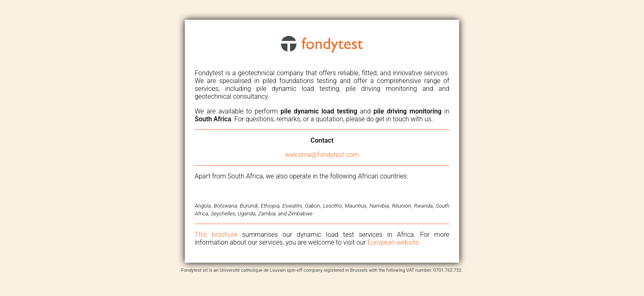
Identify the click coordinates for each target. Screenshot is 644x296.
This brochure (216, 235)
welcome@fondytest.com (322, 155)
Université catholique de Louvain (253, 270)
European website (393, 242)
